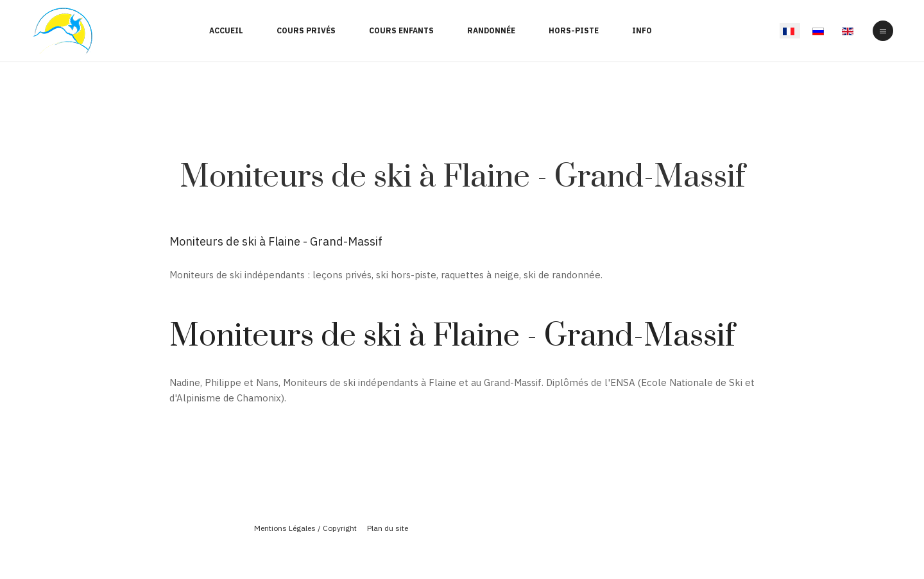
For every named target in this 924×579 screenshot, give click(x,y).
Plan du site (388, 528)
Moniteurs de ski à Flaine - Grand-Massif (462, 177)
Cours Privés (306, 30)
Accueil (226, 30)
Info (642, 30)
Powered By (462, 549)
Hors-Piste (574, 30)
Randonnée (491, 30)
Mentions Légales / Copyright (305, 528)
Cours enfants (401, 30)
